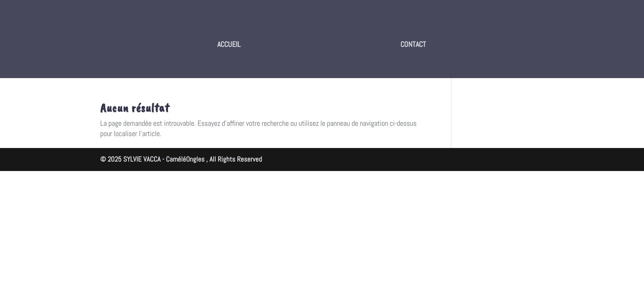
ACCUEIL (229, 45)
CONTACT (413, 45)
